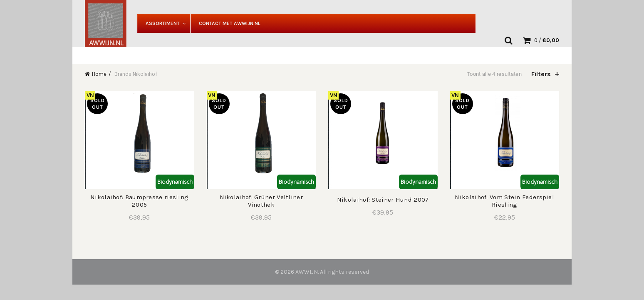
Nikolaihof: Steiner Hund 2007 (383, 200)
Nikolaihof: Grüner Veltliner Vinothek (261, 201)
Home (99, 74)
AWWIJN (307, 272)
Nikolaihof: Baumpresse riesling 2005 (139, 201)
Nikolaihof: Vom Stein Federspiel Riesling (504, 201)
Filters (541, 74)
